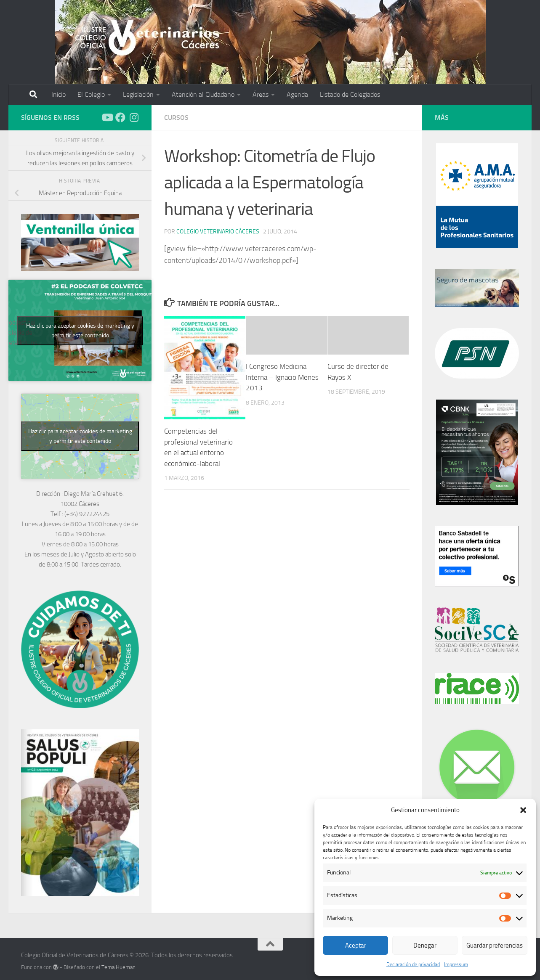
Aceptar (356, 946)
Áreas (261, 94)
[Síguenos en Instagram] (134, 117)
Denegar (425, 946)
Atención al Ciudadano (203, 94)
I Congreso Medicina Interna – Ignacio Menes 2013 (282, 377)
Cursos (176, 118)
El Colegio (91, 94)
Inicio (59, 94)
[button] (523, 810)
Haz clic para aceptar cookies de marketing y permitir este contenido (80, 331)
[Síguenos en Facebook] (120, 117)
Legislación (138, 94)
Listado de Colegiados (350, 94)
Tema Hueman (118, 967)
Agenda (297, 94)
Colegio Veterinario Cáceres (218, 232)
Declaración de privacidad (413, 964)
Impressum (456, 964)
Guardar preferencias (495, 946)
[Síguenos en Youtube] (107, 117)
